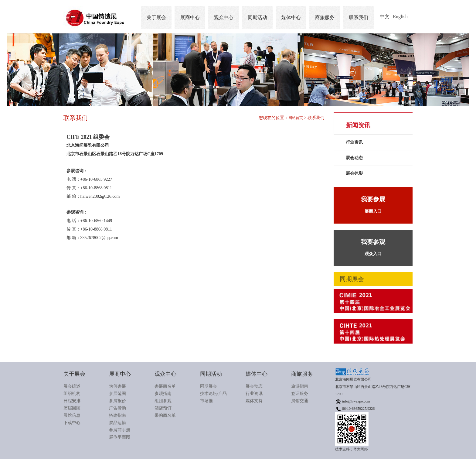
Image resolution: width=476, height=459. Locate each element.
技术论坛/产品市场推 (213, 397)
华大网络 (361, 449)
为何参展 (117, 386)
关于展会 (156, 17)
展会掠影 (354, 173)
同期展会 (209, 386)
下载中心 (72, 423)
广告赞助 (117, 408)
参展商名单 (165, 386)
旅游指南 (300, 386)
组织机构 (72, 394)
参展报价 (117, 401)
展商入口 (373, 203)
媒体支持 (254, 401)
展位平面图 (120, 437)
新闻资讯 (358, 125)
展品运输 (117, 423)
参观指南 (163, 394)
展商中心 (190, 17)
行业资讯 (354, 142)
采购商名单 (165, 415)
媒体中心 (291, 17)
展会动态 (354, 158)
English (400, 17)
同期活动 (257, 17)
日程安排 (72, 401)
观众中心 (224, 17)
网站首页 (296, 118)
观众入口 (373, 246)
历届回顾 (72, 408)
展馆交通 (300, 401)
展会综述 (72, 386)
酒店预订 (163, 408)
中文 (385, 17)
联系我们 (359, 17)
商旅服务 (325, 17)
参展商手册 (120, 430)
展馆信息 (72, 415)
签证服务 (300, 394)
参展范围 (117, 394)
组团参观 (163, 401)
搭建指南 (117, 415)
